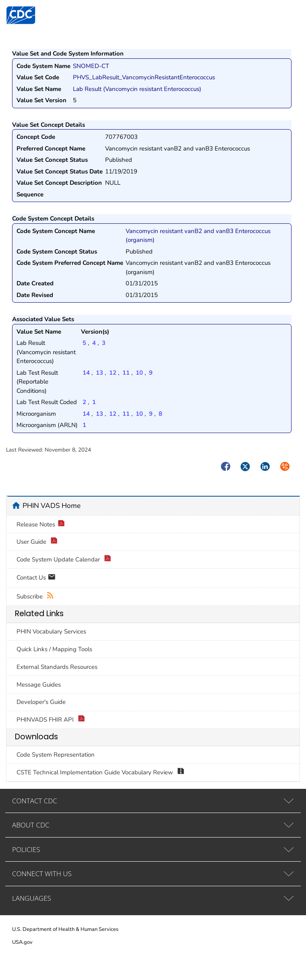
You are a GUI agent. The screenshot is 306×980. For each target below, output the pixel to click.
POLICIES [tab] (26, 849)
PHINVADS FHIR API (51, 720)
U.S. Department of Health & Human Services (65, 929)
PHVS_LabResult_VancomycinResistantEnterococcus (144, 77)
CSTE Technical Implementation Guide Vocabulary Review (100, 773)
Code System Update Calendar (64, 560)
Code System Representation (56, 755)
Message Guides (39, 685)
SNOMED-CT (91, 66)
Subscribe (35, 597)
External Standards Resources (57, 667)
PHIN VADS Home (52, 505)
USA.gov (22, 942)
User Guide (37, 542)
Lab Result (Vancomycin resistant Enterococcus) (137, 89)
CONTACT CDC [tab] (35, 801)
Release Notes (41, 525)
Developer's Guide (41, 702)
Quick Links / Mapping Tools (54, 649)
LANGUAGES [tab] (32, 898)
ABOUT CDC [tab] (31, 825)
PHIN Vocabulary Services (51, 631)
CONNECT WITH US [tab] (42, 874)
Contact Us (36, 578)
